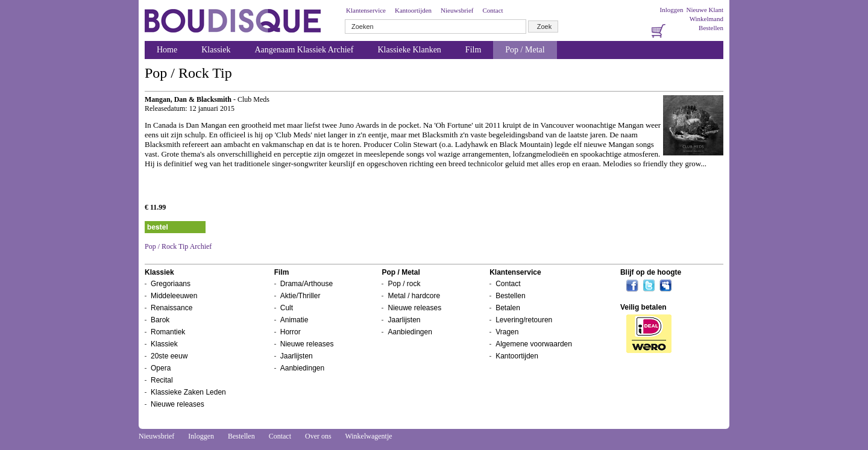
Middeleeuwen (174, 296)
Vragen (507, 332)
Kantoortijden (413, 10)
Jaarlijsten (297, 356)
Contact (492, 10)
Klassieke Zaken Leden (188, 392)
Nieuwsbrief (457, 10)
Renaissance (171, 308)
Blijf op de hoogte (651, 272)
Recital (162, 380)
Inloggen (671, 10)
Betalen (508, 308)
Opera (161, 368)
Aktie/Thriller (300, 296)
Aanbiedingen (302, 368)
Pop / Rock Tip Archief (178, 246)
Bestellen (711, 28)
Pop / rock (404, 284)
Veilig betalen (643, 307)
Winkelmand (706, 19)
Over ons (318, 436)
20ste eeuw (169, 356)
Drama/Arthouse (307, 284)
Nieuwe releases (178, 404)
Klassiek (216, 50)
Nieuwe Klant (705, 10)
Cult (287, 308)
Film (473, 50)
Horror (291, 332)
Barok (160, 320)
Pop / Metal (525, 50)
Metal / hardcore (414, 296)
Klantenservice (366, 10)
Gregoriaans (171, 284)
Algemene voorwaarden (534, 344)
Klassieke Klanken (410, 50)
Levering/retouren (524, 320)
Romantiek (168, 332)
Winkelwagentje (368, 436)
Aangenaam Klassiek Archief (304, 50)
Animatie (294, 320)
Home (167, 50)
